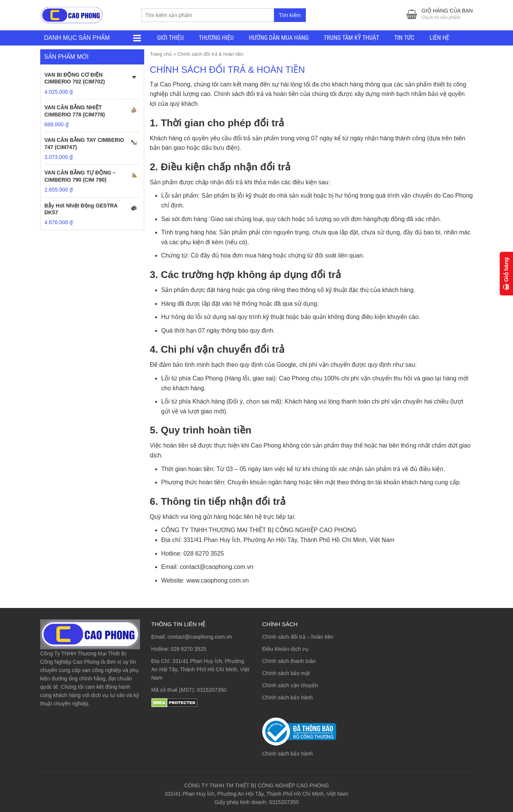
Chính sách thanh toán (289, 661)
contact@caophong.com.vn (200, 637)
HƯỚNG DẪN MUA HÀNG (279, 38)
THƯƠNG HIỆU (216, 38)
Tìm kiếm (290, 15)
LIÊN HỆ (439, 38)
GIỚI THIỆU (170, 38)
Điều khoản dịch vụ (285, 649)
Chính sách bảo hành (287, 697)
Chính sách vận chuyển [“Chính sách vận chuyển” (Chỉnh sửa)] (290, 685)
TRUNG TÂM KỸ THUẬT (351, 38)
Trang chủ (161, 54)
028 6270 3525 (188, 649)
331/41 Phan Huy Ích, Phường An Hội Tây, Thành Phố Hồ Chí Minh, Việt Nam (200, 669)
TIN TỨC (404, 38)
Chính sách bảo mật (286, 673)
